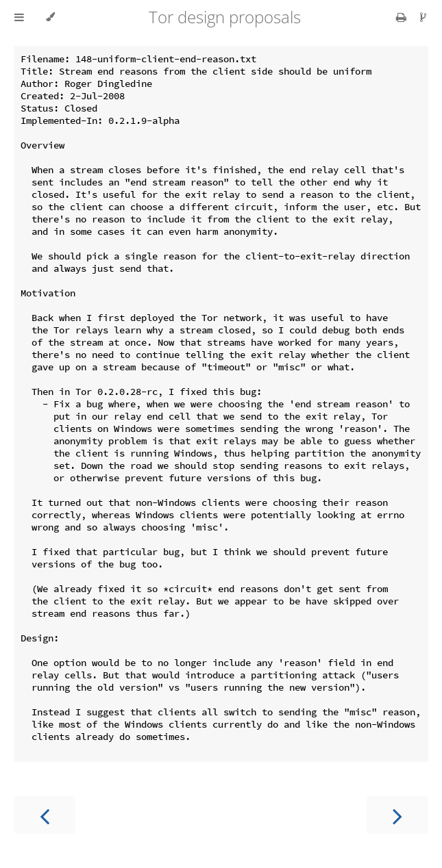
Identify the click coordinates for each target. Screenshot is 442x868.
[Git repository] (423, 17)
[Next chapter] (397, 815)
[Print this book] (403, 17)
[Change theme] (50, 17)
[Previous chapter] (45, 815)
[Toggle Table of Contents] (19, 17)
